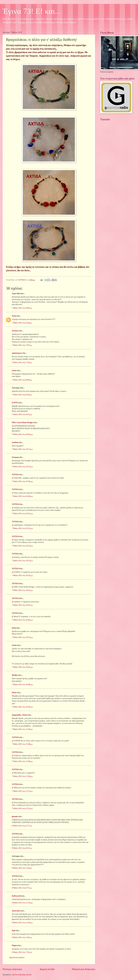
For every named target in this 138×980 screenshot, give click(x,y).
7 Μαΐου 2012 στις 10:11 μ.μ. (22, 449)
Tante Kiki (16, 294)
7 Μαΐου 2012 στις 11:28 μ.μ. (22, 729)
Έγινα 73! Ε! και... (32, 11)
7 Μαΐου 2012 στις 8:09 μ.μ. (22, 380)
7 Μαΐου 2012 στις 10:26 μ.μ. (22, 620)
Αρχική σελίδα (47, 969)
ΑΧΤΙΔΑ (15, 475)
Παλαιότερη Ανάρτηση (84, 969)
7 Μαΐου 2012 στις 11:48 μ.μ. (22, 744)
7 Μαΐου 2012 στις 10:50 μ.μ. (22, 707)
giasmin (15, 816)
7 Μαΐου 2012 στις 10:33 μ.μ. (22, 637)
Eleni (14, 628)
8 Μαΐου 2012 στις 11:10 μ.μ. (22, 903)
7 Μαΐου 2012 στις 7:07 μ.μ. (22, 345)
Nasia (14, 316)
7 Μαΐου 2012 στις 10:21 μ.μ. (22, 514)
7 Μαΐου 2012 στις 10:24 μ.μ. (22, 575)
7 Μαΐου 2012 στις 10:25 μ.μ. (22, 590)
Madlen (15, 675)
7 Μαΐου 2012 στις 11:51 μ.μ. (22, 791)
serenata (15, 331)
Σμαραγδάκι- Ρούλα (20, 715)
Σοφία (14, 645)
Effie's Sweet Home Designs (22, 423)
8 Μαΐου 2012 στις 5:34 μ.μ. (22, 868)
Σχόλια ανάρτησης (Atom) (22, 975)
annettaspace (17, 353)
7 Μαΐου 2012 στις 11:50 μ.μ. (22, 776)
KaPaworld (16, 896)
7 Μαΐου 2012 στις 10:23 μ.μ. (22, 546)
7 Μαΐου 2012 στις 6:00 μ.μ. (22, 308)
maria (14, 371)
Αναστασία (16, 911)
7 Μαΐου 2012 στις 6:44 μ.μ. (22, 323)
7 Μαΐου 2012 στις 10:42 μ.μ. (22, 667)
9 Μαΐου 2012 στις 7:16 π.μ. (22, 952)
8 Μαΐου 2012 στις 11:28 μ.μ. (22, 923)
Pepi (14, 931)
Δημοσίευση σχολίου (17, 957)
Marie (14, 693)
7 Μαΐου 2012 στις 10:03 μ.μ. (22, 434)
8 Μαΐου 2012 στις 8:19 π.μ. (22, 848)
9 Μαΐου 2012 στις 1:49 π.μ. (22, 937)
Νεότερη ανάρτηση (12, 969)
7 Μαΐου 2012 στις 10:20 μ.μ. (22, 496)
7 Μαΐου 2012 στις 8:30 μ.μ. (22, 395)
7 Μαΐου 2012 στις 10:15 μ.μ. (22, 467)
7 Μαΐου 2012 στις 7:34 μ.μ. (22, 362)
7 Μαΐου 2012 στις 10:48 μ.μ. (22, 685)
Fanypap (15, 457)
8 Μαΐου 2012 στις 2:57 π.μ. (22, 826)
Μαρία (14, 945)
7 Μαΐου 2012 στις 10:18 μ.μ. (22, 481)
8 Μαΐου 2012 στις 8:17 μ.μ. (22, 888)
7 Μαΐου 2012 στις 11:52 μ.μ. (22, 808)
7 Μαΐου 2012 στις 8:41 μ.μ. (22, 414)
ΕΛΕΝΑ (15, 403)
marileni (15, 442)
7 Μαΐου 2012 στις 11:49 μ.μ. (22, 761)
